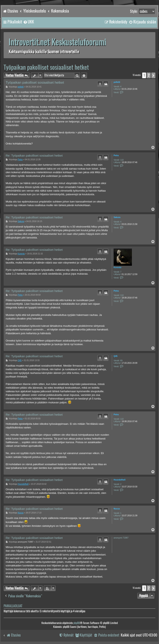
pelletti (117, 82)
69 (121, 361)
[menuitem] (29, 22)
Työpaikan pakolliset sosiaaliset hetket (46, 67)
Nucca (117, 509)
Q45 (116, 356)
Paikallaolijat (13, 606)
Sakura (117, 217)
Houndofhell (120, 480)
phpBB (77, 623)
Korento (118, 267)
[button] (153, 75)
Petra (116, 155)
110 (122, 160)
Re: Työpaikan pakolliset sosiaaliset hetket (34, 155)
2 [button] (149, 75)
